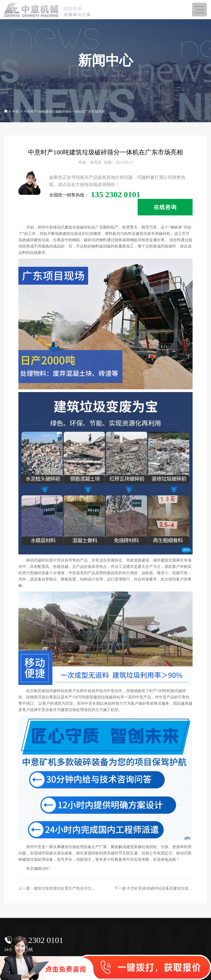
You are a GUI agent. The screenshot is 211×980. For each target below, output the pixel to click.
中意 (16, 112)
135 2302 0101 (38, 940)
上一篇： (63, 888)
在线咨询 (165, 207)
